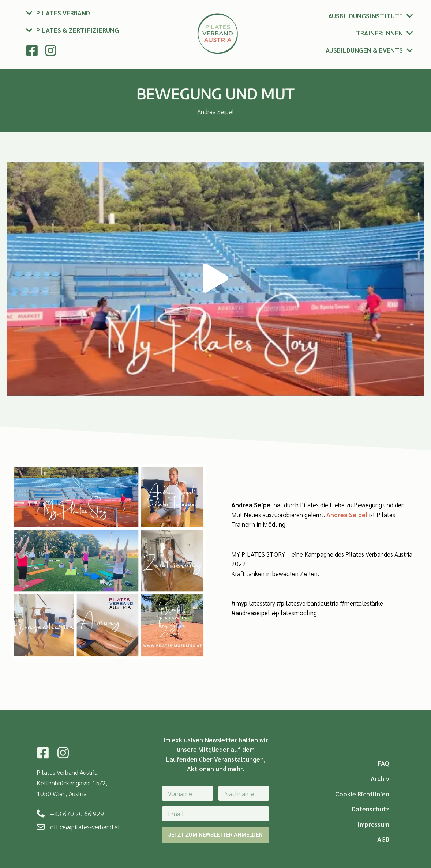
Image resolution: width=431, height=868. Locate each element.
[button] (215, 279)
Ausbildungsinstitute (366, 16)
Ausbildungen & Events (364, 50)
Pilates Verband (63, 13)
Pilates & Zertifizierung (78, 30)
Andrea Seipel (347, 514)
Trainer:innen (379, 33)
